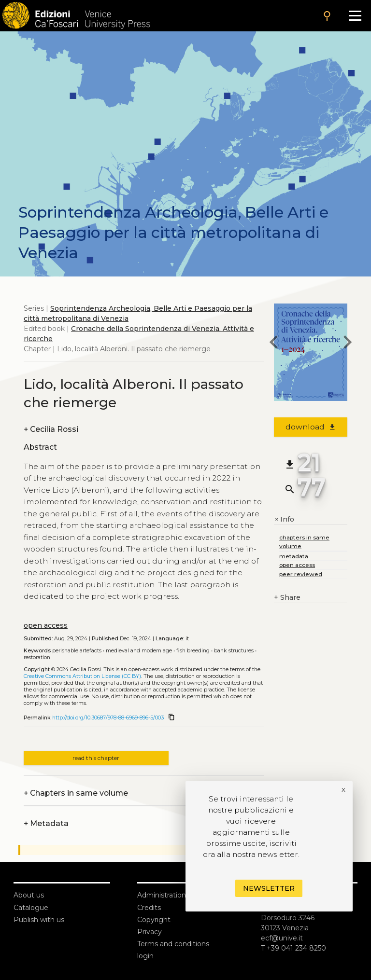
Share (287, 598)
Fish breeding (193, 651)
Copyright (154, 920)
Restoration (37, 657)
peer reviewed (301, 574)
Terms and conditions (173, 944)
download (311, 427)
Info (284, 519)
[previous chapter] (274, 344)
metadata (294, 556)
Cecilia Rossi (51, 429)
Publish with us (39, 920)
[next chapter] (347, 344)
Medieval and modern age (139, 651)
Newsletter (269, 888)
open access (46, 625)
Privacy (150, 932)
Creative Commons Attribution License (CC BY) (82, 676)
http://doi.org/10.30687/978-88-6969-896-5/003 (108, 718)
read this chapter (96, 758)
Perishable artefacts (77, 651)
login (145, 956)
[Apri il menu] (355, 16)
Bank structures (234, 651)
